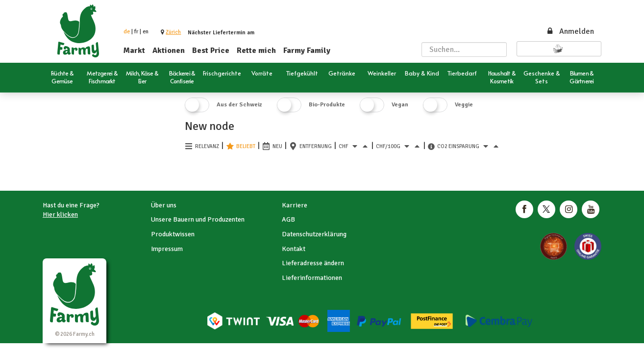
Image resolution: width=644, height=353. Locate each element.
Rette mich (256, 50)
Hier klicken (60, 214)
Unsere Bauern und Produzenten (198, 219)
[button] (173, 32)
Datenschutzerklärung (314, 234)
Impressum (167, 249)
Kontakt (294, 249)
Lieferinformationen (312, 278)
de (127, 32)
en (146, 32)
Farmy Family (307, 50)
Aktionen (169, 50)
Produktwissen (173, 234)
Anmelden (570, 31)
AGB (288, 219)
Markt (134, 50)
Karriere (295, 205)
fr (136, 32)
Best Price (211, 50)
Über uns (164, 205)
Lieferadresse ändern (313, 263)
